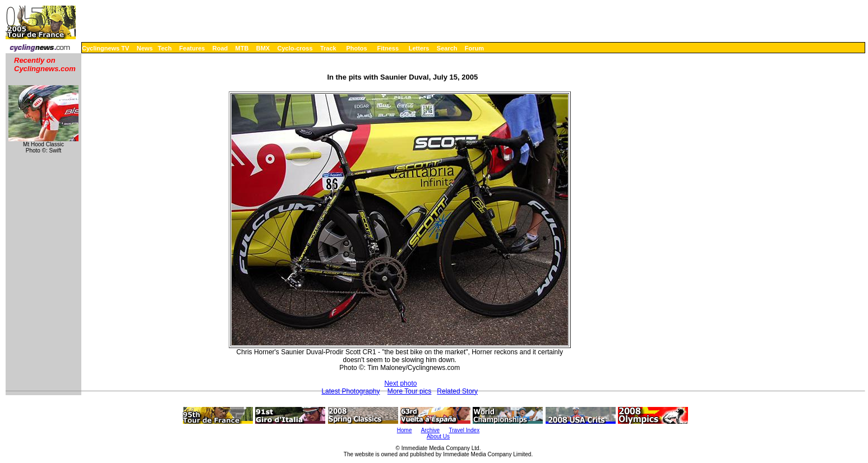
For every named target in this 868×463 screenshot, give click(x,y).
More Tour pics (409, 391)
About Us (438, 436)
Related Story (457, 391)
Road (220, 48)
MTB (242, 48)
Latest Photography (350, 391)
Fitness (388, 48)
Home (405, 430)
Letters (419, 48)
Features (192, 48)
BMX (263, 48)
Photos (356, 48)
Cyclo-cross (295, 48)
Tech (165, 48)
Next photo (400, 383)
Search (447, 48)
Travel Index (465, 430)
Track (328, 48)
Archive (430, 430)
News (145, 48)
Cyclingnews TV (105, 48)
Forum (474, 48)
